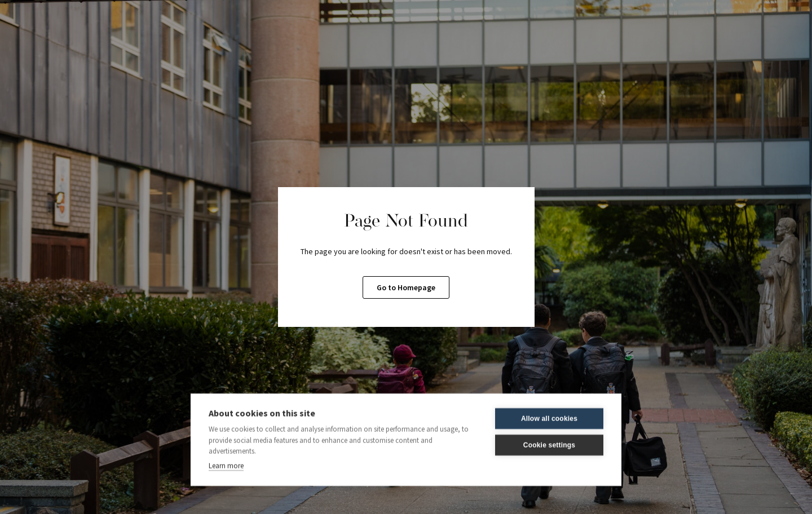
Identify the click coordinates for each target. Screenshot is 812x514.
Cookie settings (549, 445)
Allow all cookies (549, 418)
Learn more (226, 465)
